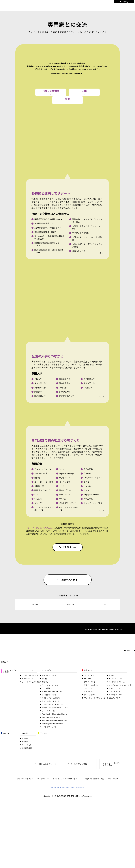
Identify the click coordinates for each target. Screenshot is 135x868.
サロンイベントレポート (50, 811)
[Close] (132, 855)
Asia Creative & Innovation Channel (54, 824)
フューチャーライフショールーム (95, 808)
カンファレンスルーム (116, 791)
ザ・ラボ (86, 788)
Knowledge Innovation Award (52, 833)
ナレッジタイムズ (47, 820)
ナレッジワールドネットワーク (52, 814)
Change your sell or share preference (22, 866)
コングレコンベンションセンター (120, 795)
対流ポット (45, 791)
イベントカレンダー (48, 785)
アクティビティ (47, 780)
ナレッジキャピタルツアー (30, 785)
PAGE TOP (130, 760)
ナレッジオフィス (114, 798)
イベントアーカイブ (48, 836)
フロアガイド (88, 785)
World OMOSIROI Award (50, 827)
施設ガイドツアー (114, 808)
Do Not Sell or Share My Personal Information (116, 855)
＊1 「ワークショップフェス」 (40, 595)
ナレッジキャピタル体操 (30, 791)
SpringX (111, 785)
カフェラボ (88, 798)
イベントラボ (89, 801)
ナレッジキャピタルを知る (10, 781)
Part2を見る (67, 615)
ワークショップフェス (49, 795)
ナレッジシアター (114, 788)
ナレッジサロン (89, 804)
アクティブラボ (90, 791)
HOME (5, 772)
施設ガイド (88, 780)
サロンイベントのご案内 (50, 808)
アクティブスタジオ (91, 795)
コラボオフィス (113, 801)
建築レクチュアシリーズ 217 (51, 801)
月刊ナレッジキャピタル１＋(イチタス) (55, 817)
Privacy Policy (11, 864)
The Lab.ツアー (26, 788)
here (24, 848)
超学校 (43, 788)
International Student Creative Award (54, 830)
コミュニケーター (28, 780)
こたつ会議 (45, 798)
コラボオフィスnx (114, 804)
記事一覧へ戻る (67, 647)
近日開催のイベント (48, 804)
